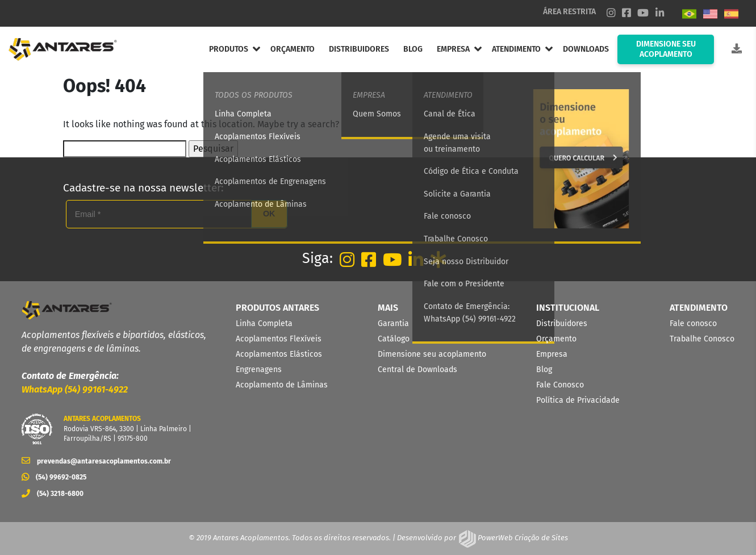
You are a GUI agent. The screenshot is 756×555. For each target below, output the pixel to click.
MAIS (388, 308)
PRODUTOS (229, 49)
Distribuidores (562, 324)
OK (269, 214)
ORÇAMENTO (293, 49)
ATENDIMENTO (516, 49)
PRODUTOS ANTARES (277, 308)
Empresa (552, 354)
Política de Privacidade (578, 400)
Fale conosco (693, 324)
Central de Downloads (417, 370)
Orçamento (556, 339)
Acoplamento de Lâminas (282, 385)
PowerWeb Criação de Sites (522, 538)
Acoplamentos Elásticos (279, 354)
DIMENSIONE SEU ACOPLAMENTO (666, 49)
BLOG (413, 49)
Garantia (393, 324)
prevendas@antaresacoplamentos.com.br (96, 461)
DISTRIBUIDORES (359, 49)
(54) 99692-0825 (54, 477)
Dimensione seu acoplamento (432, 354)
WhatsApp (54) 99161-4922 (75, 389)
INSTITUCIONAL (568, 308)
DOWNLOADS (586, 49)
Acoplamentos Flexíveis (279, 339)
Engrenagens (259, 370)
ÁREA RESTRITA (569, 12)
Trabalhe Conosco (702, 339)
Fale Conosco (560, 385)
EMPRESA (453, 49)
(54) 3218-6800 (53, 494)
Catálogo (394, 339)
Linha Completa (264, 324)
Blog (544, 370)
